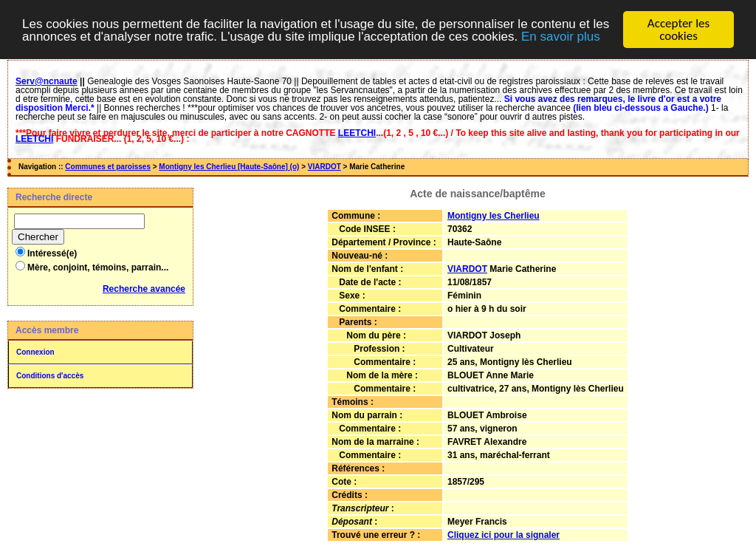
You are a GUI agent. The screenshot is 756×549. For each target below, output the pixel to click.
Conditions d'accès (50, 373)
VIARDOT (324, 164)
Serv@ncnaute (47, 78)
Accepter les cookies (678, 27)
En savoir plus (561, 33)
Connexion (35, 349)
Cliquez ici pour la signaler (504, 531)
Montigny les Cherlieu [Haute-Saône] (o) (229, 164)
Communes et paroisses (108, 164)
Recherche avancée (144, 286)
